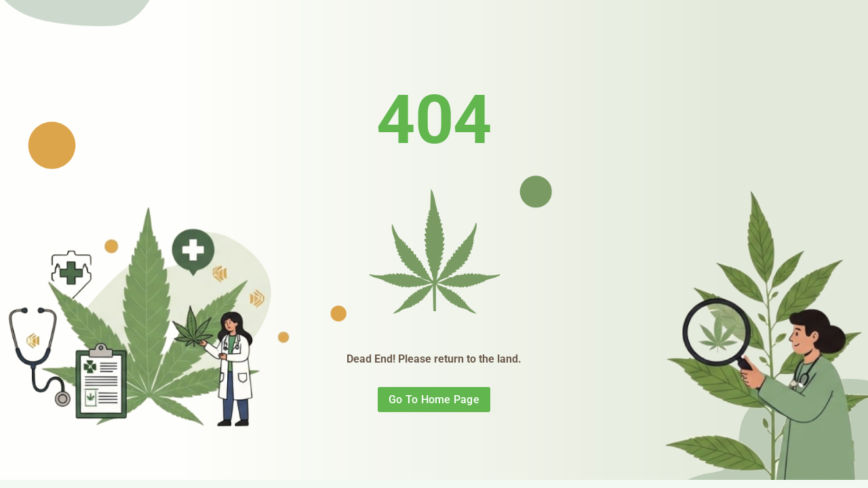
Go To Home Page (434, 400)
